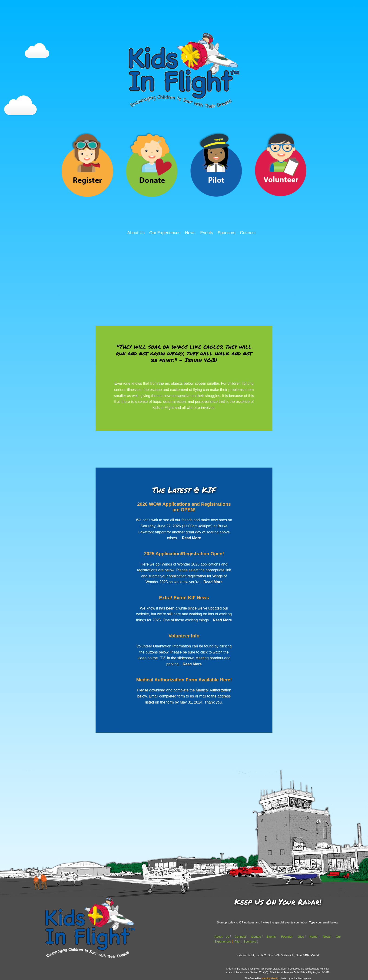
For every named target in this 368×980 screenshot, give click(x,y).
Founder (287, 937)
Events (207, 233)
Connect (248, 233)
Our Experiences (165, 233)
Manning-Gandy (270, 978)
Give (301, 937)
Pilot (237, 941)
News (190, 233)
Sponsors (226, 233)
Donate (256, 937)
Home (313, 937)
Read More (192, 538)
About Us (136, 233)
